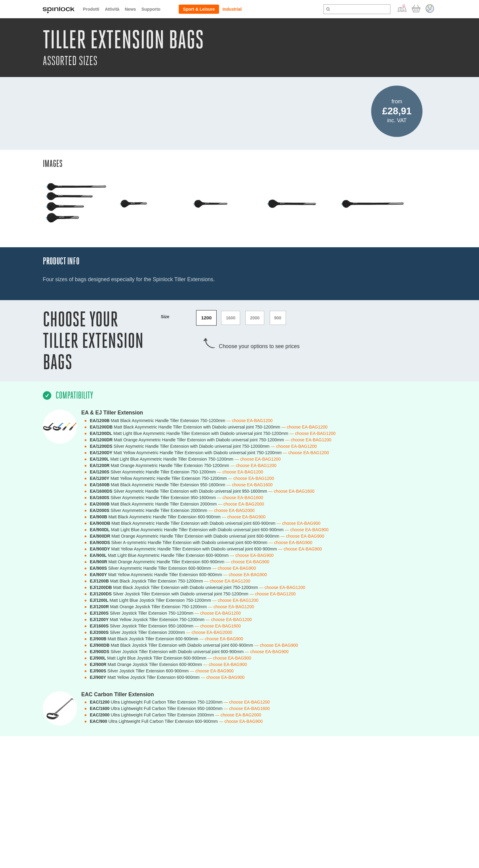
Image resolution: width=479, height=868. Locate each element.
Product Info (61, 261)
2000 (255, 318)
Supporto (151, 9)
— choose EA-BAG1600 (249, 485)
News (130, 9)
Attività (112, 9)
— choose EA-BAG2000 (241, 504)
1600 (230, 318)
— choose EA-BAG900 (244, 517)
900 (278, 318)
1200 (207, 318)
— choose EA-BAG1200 (249, 421)
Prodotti (91, 9)
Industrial (232, 9)
